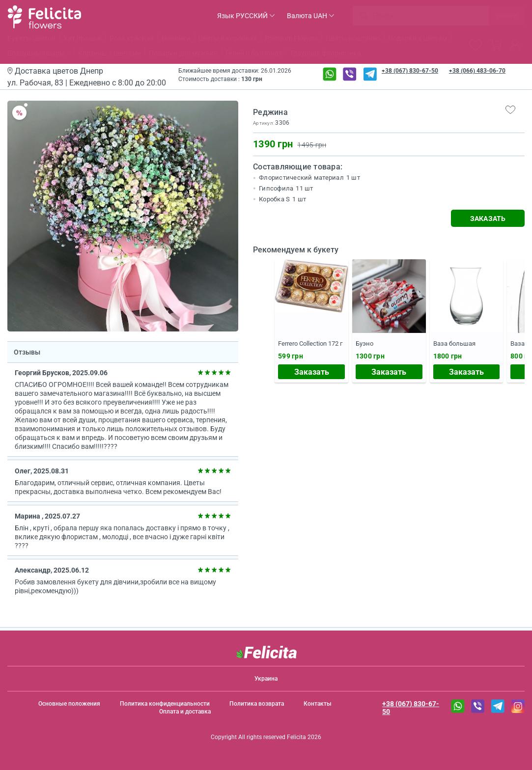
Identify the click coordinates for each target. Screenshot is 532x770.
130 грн (252, 79)
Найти (507, 16)
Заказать (312, 372)
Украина (266, 679)
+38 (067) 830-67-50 (410, 71)
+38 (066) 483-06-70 (477, 71)
